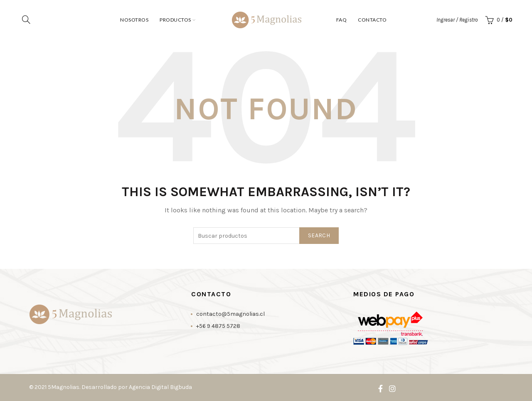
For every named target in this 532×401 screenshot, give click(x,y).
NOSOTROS (134, 20)
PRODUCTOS (175, 20)
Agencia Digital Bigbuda (160, 387)
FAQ (342, 20)
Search (319, 235)
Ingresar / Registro (457, 20)
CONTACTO (372, 20)
